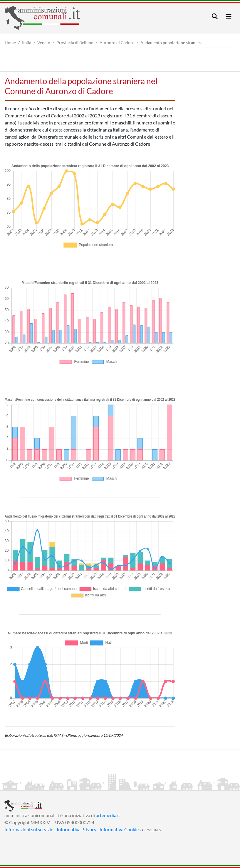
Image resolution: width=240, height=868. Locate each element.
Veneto (44, 43)
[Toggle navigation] (215, 16)
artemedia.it (108, 815)
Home (10, 43)
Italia (27, 43)
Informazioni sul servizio (29, 829)
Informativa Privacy (77, 829)
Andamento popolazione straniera (171, 43)
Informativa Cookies (120, 829)
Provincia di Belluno (75, 43)
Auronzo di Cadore (117, 43)
